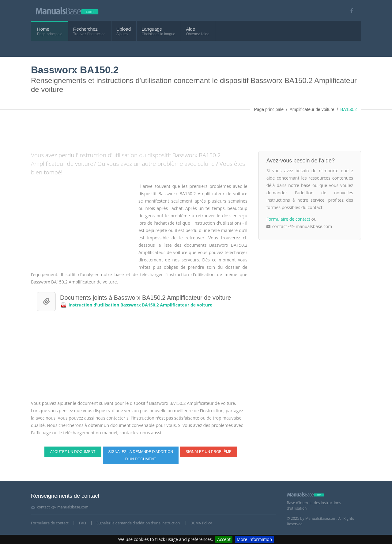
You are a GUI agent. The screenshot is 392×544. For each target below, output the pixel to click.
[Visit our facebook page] (350, 11)
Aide (190, 29)
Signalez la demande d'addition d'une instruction (138, 523)
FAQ (83, 523)
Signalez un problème (209, 452)
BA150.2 (349, 109)
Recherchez (85, 29)
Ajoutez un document (73, 452)
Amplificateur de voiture (312, 109)
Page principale (269, 109)
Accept (224, 539)
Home (43, 29)
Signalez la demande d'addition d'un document (141, 455)
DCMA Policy (201, 523)
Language (152, 29)
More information (254, 539)
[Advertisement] (179, 129)
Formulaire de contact (288, 219)
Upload (124, 29)
